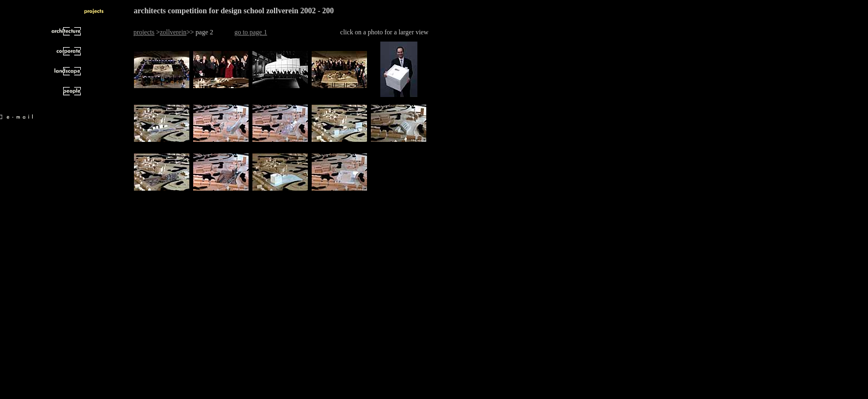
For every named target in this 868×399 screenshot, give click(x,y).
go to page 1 (250, 32)
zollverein (173, 32)
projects (144, 32)
